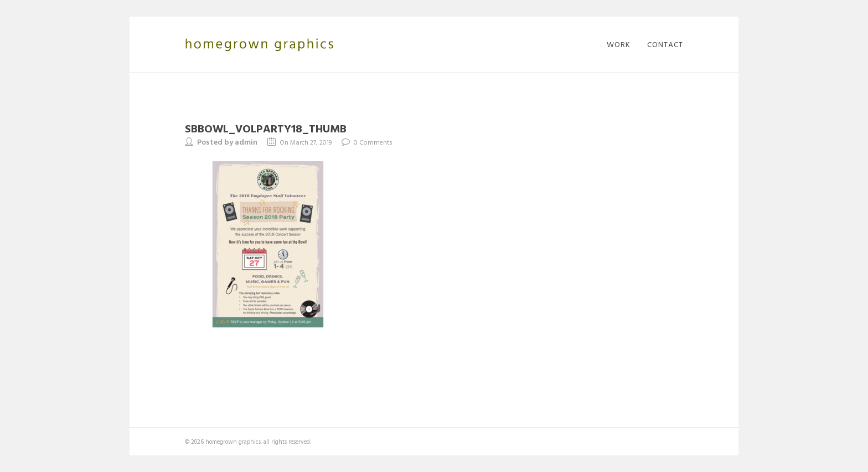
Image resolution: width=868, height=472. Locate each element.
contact (665, 44)
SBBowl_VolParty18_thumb (266, 128)
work (619, 44)
